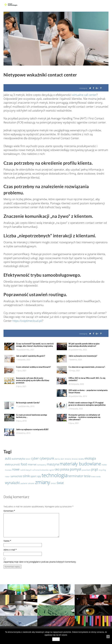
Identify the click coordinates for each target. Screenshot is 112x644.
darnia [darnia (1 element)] (57, 459)
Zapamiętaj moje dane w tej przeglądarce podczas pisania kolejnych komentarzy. (40, 562)
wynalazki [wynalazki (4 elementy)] (12, 483)
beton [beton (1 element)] (28, 459)
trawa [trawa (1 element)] (93, 476)
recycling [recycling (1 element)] (102, 470)
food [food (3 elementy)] (24, 464)
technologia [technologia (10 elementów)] (55, 475)
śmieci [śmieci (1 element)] (53, 483)
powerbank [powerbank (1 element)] (86, 470)
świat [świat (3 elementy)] (60, 483)
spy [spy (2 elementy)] (39, 476)
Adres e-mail (10, 550)
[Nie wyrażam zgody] (108, 637)
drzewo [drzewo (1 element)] (75, 459)
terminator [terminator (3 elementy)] (76, 476)
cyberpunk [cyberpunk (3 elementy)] (47, 458)
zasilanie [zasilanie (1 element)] (24, 483)
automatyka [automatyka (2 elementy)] (18, 459)
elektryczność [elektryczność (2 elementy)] (12, 464)
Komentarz (9, 511)
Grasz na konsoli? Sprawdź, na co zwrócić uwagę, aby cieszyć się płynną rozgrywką (35, 345)
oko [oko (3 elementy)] (57, 469)
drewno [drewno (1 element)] (68, 459)
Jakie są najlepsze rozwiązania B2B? (32, 429)
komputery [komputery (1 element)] (42, 465)
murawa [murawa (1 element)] (8, 470)
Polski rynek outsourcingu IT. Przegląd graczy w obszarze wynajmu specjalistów (87, 404)
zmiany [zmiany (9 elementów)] (43, 482)
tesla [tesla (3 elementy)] (87, 476)
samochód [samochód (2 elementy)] (16, 476)
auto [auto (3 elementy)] (8, 458)
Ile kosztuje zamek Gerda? (28, 403)
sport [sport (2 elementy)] (33, 476)
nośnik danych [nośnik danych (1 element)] (26, 470)
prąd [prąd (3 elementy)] (95, 469)
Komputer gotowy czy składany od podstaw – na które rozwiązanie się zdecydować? (84, 417)
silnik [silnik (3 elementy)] (26, 476)
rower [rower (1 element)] (7, 476)
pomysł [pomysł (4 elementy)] (75, 469)
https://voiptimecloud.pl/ (27, 321)
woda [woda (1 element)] (98, 476)
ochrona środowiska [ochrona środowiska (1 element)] (40, 470)
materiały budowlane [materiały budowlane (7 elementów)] (80, 464)
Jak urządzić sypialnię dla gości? (31, 356)
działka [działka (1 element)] (81, 459)
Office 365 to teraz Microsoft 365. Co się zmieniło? (87, 379)
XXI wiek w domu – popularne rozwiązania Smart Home (88, 391)
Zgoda (56, 639)
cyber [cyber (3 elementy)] (35, 458)
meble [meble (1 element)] (104, 465)
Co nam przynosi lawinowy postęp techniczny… (32, 416)
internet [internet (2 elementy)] (32, 464)
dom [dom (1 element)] (62, 459)
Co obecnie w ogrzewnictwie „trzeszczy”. (87, 367)
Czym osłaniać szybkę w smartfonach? (33, 367)
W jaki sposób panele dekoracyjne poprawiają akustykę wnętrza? (84, 345)
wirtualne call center (84, 95)
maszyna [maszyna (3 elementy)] (53, 464)
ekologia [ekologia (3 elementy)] (90, 458)
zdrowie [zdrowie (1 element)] (31, 483)
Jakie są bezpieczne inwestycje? (83, 356)
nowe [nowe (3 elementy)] (16, 469)
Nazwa (7, 541)
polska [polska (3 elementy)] (65, 469)
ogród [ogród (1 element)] (51, 470)
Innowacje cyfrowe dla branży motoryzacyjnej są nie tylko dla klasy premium (33, 380)
